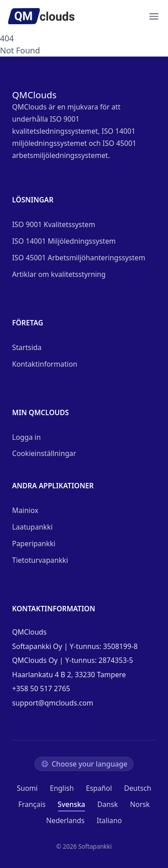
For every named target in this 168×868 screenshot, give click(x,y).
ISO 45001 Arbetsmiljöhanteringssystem (79, 258)
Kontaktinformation (45, 364)
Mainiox (25, 510)
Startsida (27, 347)
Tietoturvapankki (40, 560)
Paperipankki (34, 544)
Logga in (26, 437)
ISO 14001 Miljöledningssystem (64, 241)
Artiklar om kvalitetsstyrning (59, 274)
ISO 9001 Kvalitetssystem (54, 224)
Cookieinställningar (44, 453)
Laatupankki (32, 527)
